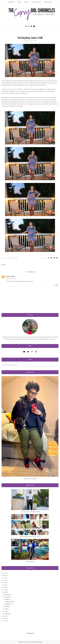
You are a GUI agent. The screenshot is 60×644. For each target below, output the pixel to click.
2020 (5, 583)
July (6, 609)
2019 (4, 585)
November (7, 597)
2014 (4, 618)
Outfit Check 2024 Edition (30, 479)
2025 (5, 573)
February (7, 614)
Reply (57, 285)
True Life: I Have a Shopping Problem (31, 512)
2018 (4, 587)
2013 (4, 621)
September (7, 604)
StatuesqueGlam (10, 276)
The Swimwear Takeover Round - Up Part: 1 (31, 537)
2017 (4, 590)
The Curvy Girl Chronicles (27, 642)
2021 (4, 580)
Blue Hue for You (31, 561)
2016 (4, 592)
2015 (4, 616)
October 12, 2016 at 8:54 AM (11, 278)
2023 (5, 575)
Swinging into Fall (9, 602)
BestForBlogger (39, 642)
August (7, 606)
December (7, 594)
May (6, 611)
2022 (5, 578)
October (7, 599)
